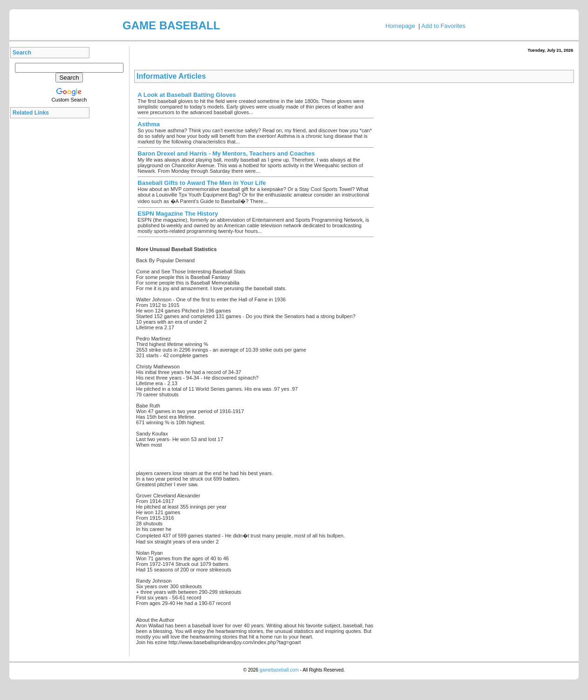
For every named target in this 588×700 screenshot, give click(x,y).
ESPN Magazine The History (178, 214)
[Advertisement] (52, 263)
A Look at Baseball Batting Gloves (187, 95)
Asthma (149, 124)
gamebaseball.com (279, 670)
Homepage (400, 26)
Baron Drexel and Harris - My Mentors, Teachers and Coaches (226, 153)
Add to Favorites (443, 26)
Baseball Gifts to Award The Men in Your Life (202, 183)
